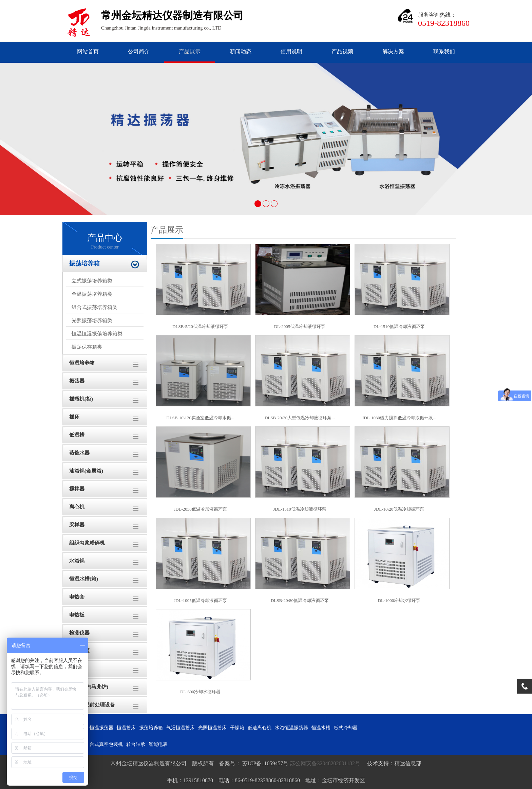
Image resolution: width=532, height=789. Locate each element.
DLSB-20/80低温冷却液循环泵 (300, 600)
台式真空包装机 (106, 744)
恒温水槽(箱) (84, 579)
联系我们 (444, 51)
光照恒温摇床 (212, 728)
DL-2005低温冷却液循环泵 (300, 326)
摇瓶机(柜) (81, 399)
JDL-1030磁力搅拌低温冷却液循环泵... (399, 418)
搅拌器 (77, 489)
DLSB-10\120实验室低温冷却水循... (200, 418)
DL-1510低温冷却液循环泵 (399, 326)
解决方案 (393, 51)
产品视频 (342, 51)
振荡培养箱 (84, 263)
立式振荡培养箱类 (92, 281)
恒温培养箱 (82, 363)
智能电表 (158, 744)
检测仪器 (79, 633)
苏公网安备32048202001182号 (326, 763)
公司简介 (139, 51)
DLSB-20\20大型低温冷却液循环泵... (300, 418)
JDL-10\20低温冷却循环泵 (399, 509)
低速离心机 (260, 728)
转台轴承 (136, 744)
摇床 (74, 417)
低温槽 (77, 435)
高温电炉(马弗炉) (89, 687)
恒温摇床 (126, 728)
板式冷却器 (346, 728)
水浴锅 (77, 561)
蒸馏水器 (79, 453)
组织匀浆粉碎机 (87, 543)
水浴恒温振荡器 (291, 728)
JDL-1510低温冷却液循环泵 (300, 509)
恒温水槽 (321, 728)
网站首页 (88, 51)
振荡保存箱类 (87, 347)
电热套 (77, 597)
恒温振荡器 (101, 728)
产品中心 (105, 241)
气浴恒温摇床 (180, 728)
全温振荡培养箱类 (92, 294)
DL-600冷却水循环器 (200, 692)
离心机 (77, 507)
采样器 (77, 525)
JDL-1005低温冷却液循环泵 (200, 600)
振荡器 (77, 381)
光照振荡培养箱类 (92, 320)
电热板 (77, 615)
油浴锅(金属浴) (86, 471)
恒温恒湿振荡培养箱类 (97, 334)
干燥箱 (77, 669)
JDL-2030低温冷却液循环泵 (200, 509)
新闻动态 (241, 51)
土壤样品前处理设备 (92, 705)
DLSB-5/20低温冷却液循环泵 (200, 326)
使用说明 (291, 51)
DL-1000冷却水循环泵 (399, 600)
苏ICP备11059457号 (265, 763)
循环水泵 (79, 651)
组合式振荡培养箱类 (94, 307)
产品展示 (190, 51)
